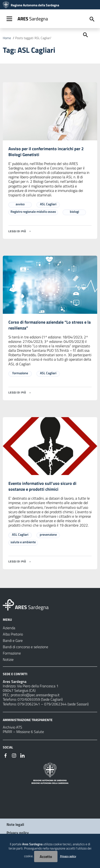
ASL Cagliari (48, 204)
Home (7, 38)
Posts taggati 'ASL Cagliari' (33, 38)
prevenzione (48, 534)
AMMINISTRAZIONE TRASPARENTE (28, 720)
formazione (20, 373)
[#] (6, 755)
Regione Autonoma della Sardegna (35, 5)
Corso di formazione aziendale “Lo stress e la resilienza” (50, 325)
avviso (20, 204)
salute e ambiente (23, 542)
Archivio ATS (12, 727)
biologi (74, 211)
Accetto (46, 857)
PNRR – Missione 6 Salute (23, 732)
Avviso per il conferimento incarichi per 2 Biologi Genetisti (46, 152)
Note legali (15, 824)
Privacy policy (18, 833)
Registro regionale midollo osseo (33, 211)
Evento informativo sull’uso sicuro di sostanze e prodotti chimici (42, 486)
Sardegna (33, 19)
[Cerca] (85, 34)
